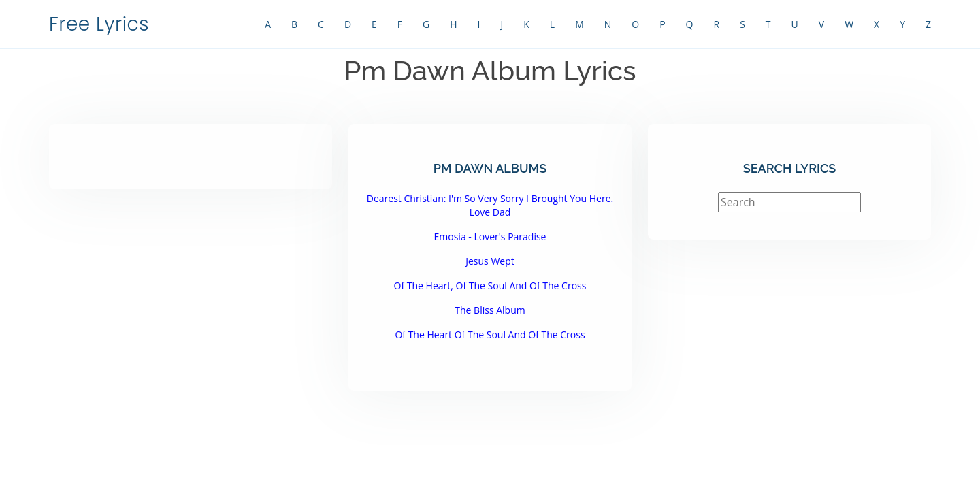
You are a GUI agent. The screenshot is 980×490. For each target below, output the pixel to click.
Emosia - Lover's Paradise (490, 236)
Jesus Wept (490, 261)
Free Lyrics (99, 24)
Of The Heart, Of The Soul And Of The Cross (490, 285)
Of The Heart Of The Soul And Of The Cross (490, 334)
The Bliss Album (490, 310)
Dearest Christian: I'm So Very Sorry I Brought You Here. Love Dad (490, 205)
